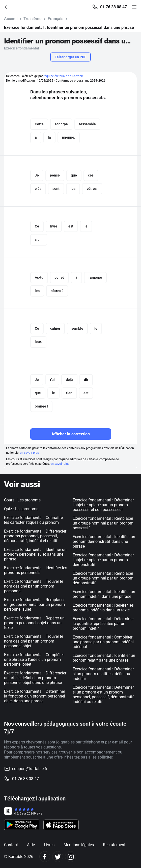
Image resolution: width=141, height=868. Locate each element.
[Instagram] (70, 857)
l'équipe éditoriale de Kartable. (64, 76)
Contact (11, 845)
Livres (49, 845)
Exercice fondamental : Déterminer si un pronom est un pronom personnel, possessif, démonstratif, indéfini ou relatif (104, 695)
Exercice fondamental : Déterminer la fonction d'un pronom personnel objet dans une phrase (35, 696)
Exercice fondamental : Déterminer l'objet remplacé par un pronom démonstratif (103, 560)
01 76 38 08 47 (114, 7)
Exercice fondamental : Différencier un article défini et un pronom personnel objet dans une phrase (35, 678)
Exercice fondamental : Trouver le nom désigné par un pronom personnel (34, 586)
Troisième (33, 19)
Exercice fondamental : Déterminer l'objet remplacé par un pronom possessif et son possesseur (103, 505)
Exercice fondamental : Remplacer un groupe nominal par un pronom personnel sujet (34, 604)
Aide (31, 845)
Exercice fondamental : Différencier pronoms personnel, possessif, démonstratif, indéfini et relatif (35, 536)
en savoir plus (29, 453)
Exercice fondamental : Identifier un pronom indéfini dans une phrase (104, 594)
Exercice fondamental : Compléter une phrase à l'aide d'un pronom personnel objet (34, 659)
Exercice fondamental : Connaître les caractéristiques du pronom (33, 520)
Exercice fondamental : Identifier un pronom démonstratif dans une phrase (104, 541)
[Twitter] (58, 857)
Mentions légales (79, 845)
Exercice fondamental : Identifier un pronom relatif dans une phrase (104, 658)
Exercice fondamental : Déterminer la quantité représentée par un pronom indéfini (103, 624)
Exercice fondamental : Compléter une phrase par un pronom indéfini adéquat (103, 642)
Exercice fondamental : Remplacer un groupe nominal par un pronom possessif (103, 523)
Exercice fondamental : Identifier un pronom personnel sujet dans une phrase (35, 554)
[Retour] (9, 7)
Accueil (11, 19)
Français (55, 19)
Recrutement (114, 845)
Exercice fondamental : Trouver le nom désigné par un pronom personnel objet (34, 641)
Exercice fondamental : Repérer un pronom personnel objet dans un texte (34, 623)
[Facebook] (45, 857)
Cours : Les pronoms (22, 500)
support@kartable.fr (30, 769)
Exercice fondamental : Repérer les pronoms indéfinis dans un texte (103, 608)
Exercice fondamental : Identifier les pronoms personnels (36, 570)
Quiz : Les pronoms (21, 509)
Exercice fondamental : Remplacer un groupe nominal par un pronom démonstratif (103, 578)
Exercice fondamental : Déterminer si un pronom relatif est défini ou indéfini (103, 674)
